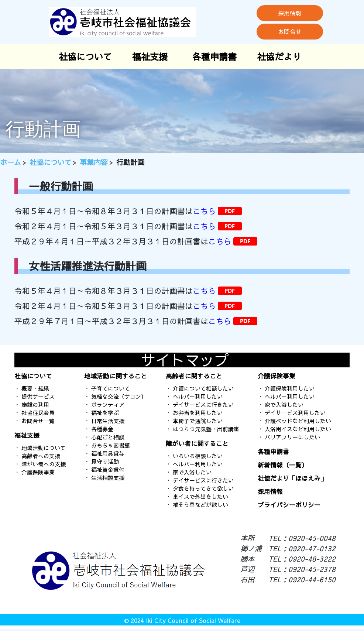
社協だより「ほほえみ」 (292, 478)
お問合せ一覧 (38, 421)
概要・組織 (35, 388)
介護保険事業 (38, 472)
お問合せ (290, 31)
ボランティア (108, 404)
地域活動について (44, 448)
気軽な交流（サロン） (119, 396)
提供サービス (38, 396)
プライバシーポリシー (289, 505)
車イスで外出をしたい (200, 496)
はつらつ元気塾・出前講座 (206, 429)
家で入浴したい (192, 472)
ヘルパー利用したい (198, 396)
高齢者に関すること (194, 376)
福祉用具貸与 (108, 453)
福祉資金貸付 (108, 469)
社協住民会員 (38, 413)
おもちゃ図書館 (111, 445)
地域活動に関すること (116, 376)
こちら (204, 211)
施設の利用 (35, 404)
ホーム (11, 162)
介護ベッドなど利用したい (298, 421)
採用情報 (290, 13)
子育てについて (111, 388)
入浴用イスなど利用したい (298, 429)
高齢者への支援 (41, 456)
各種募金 (102, 429)
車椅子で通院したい (198, 421)
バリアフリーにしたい (292, 437)
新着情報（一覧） (283, 465)
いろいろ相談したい (198, 456)
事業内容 (94, 162)
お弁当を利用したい (198, 413)
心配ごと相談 (108, 437)
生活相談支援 (108, 478)
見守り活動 (105, 461)
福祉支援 (150, 56)
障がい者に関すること (197, 443)
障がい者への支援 (44, 464)
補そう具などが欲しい (200, 505)
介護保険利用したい (290, 388)
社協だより (279, 56)
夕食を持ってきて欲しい (203, 488)
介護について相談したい (203, 388)
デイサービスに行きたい (203, 404)
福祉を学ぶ (105, 413)
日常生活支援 (108, 421)
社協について (85, 56)
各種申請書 (214, 56)
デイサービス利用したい (295, 413)
